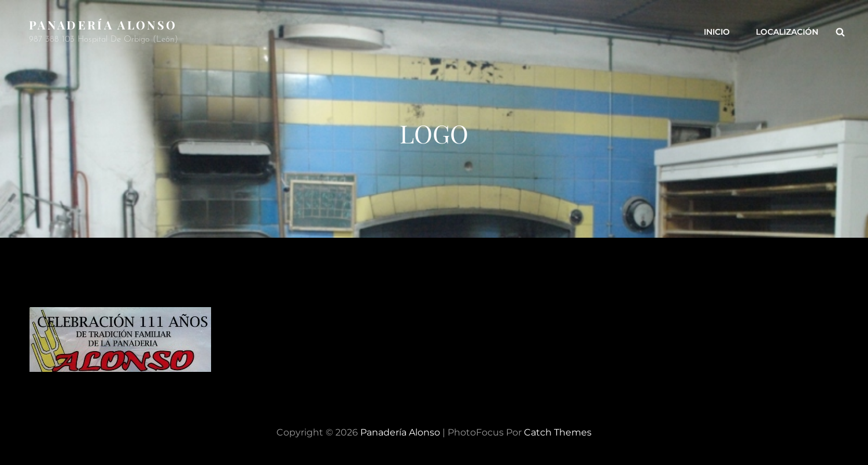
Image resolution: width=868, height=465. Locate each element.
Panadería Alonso (103, 25)
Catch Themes (558, 432)
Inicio (717, 32)
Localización (787, 32)
